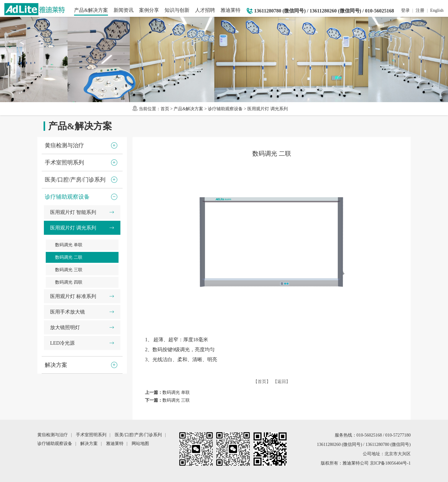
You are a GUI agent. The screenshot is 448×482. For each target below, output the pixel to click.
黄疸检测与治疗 (53, 435)
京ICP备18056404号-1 (390, 463)
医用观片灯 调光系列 (268, 109)
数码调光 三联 (176, 400)
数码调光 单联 (176, 392)
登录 (405, 10)
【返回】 (282, 382)
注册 (420, 10)
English (437, 10)
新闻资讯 (124, 10)
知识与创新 (177, 10)
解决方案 (89, 444)
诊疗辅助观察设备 (225, 109)
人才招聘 (205, 10)
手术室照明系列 (91, 435)
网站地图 (140, 444)
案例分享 (149, 10)
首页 (165, 109)
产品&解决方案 (91, 10)
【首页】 (262, 382)
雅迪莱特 (231, 10)
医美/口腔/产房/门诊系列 (138, 435)
